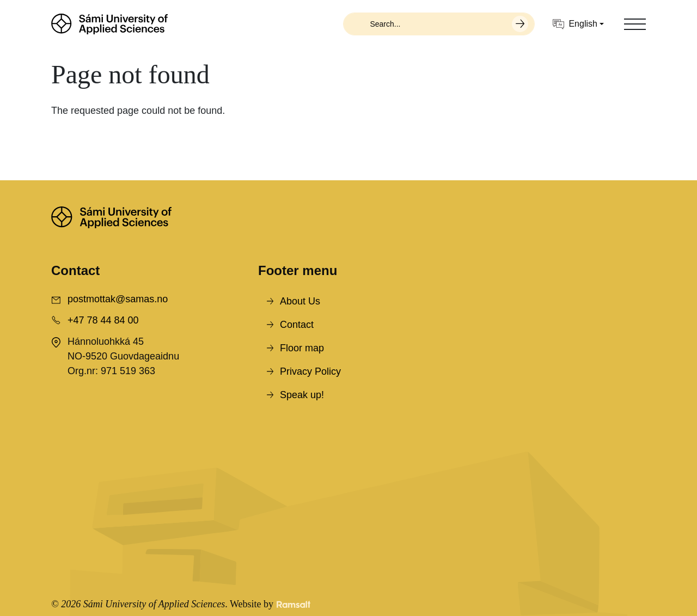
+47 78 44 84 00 (103, 320)
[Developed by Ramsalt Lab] (294, 604)
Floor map (302, 348)
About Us (300, 301)
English (575, 24)
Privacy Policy (310, 371)
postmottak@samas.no (118, 299)
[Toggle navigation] (635, 24)
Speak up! (302, 395)
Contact (297, 325)
